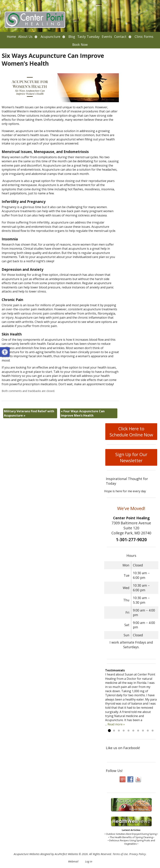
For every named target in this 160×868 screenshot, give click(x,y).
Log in (89, 861)
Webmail (73, 861)
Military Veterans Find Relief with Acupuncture (29, 413)
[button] (5, 352)
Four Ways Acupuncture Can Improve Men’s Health (83, 413)
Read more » (116, 724)
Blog (72, 37)
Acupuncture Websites (27, 854)
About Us (25, 37)
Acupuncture (50, 37)
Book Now (80, 45)
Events (107, 37)
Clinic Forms (144, 37)
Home (11, 37)
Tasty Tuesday (88, 37)
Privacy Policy (137, 854)
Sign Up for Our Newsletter (131, 457)
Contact (120, 37)
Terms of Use (120, 854)
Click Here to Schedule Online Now (131, 432)
